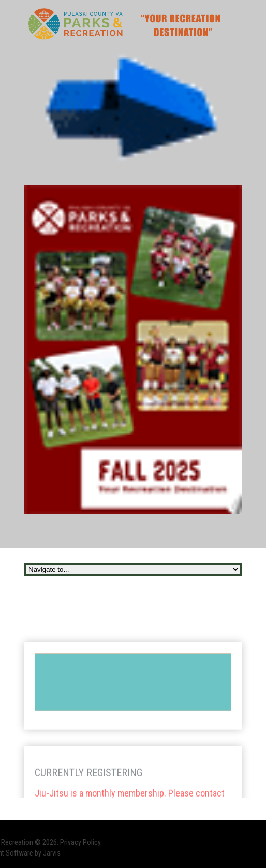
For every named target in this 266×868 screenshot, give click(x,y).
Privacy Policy (60, 842)
